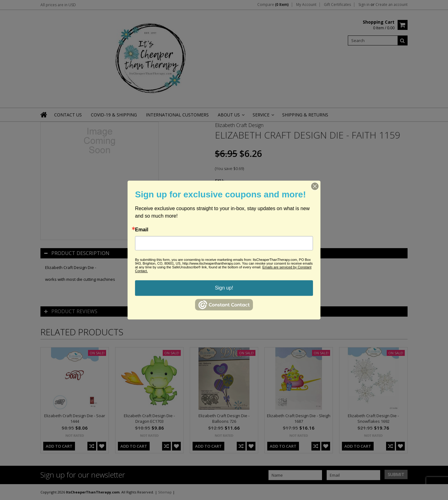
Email (142, 230)
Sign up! (224, 288)
